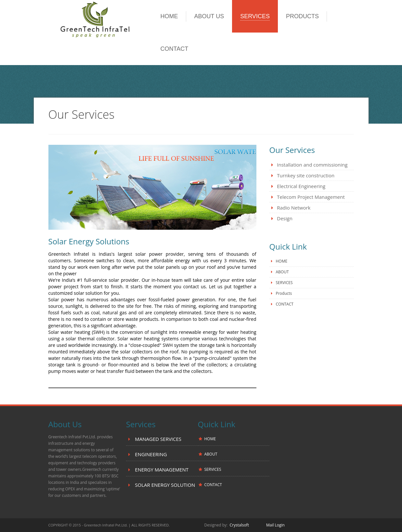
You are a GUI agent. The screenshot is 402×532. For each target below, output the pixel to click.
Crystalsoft (240, 525)
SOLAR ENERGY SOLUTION (164, 485)
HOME (282, 261)
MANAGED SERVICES (157, 439)
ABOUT (282, 272)
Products (284, 293)
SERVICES (284, 283)
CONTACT (285, 304)
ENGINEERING (150, 454)
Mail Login (275, 525)
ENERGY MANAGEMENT (161, 470)
